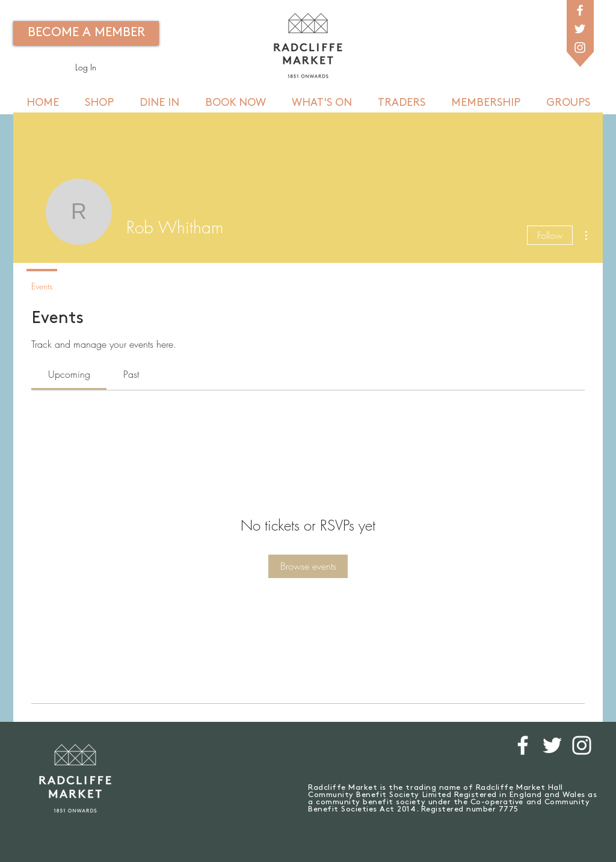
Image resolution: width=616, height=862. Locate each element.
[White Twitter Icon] (580, 29)
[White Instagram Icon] (580, 48)
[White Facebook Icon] (580, 10)
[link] (69, 374)
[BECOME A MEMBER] (86, 33)
